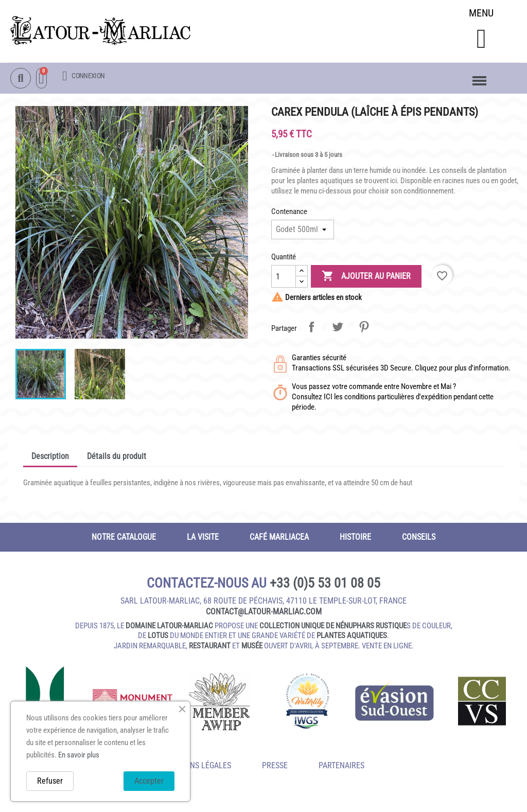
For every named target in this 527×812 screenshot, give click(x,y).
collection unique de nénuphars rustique (333, 627)
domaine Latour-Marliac (169, 627)
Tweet (338, 328)
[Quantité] (284, 277)
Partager (311, 328)
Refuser (50, 781)
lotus (158, 637)
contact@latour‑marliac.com (264, 613)
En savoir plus (79, 755)
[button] (481, 39)
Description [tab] (50, 457)
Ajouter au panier (366, 277)
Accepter (149, 781)
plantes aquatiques (352, 637)
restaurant (210, 647)
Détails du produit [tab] (117, 457)
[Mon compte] (83, 76)
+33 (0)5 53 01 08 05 (325, 584)
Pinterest (364, 328)
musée (252, 647)
